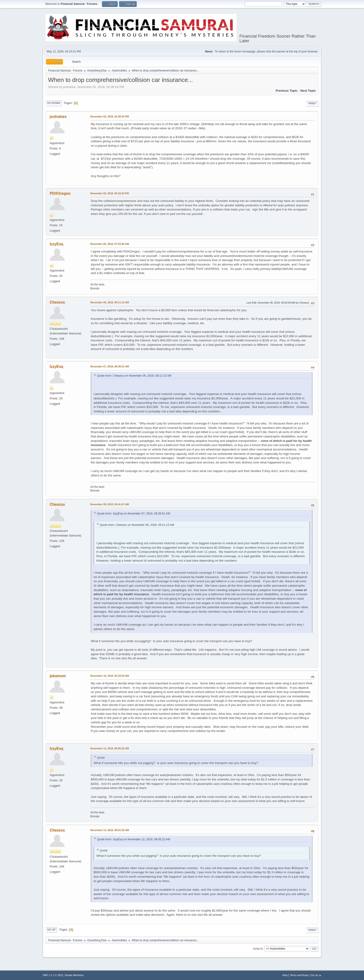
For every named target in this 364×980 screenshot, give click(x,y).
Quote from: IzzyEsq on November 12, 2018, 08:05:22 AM (133, 839)
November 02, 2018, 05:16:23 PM (110, 193)
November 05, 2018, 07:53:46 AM (110, 244)
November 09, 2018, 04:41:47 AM (110, 504)
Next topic (308, 91)
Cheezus (57, 302)
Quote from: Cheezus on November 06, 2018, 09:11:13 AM (134, 376)
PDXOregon (60, 193)
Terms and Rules (299, 975)
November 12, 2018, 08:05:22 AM (110, 748)
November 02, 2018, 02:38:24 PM (110, 116)
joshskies (58, 117)
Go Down (54, 103)
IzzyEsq (57, 244)
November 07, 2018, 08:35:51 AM (110, 366)
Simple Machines (74, 975)
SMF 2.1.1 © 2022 (53, 975)
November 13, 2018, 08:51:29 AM (110, 830)
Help (285, 975)
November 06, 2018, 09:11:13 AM (110, 302)
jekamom (58, 676)
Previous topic (287, 91)
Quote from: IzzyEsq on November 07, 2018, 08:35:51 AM (133, 514)
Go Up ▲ (316, 975)
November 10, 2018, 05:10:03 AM (110, 676)
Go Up (51, 930)
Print (312, 103)
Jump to (258, 949)
